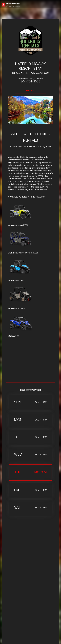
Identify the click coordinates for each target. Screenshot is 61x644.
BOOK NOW (31, 90)
